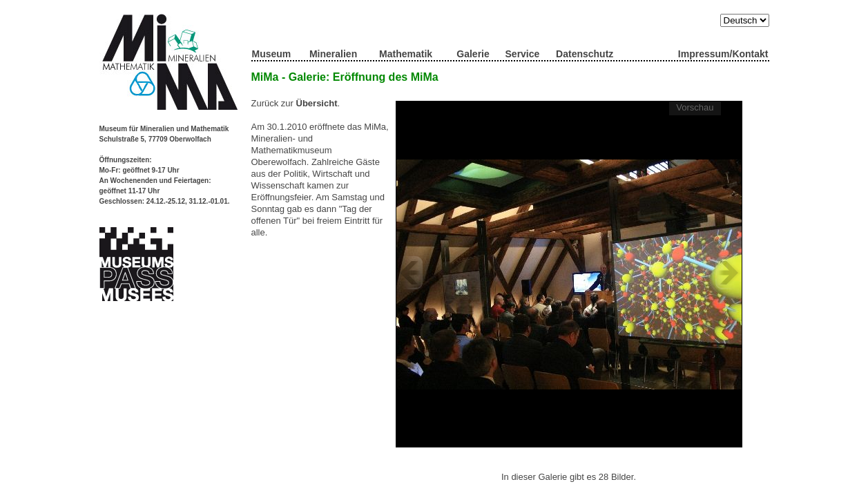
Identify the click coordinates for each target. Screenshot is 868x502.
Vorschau (695, 107)
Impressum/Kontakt (723, 54)
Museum (272, 54)
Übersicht (317, 103)
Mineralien (333, 54)
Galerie (473, 54)
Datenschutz (585, 54)
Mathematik (406, 54)
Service (523, 54)
